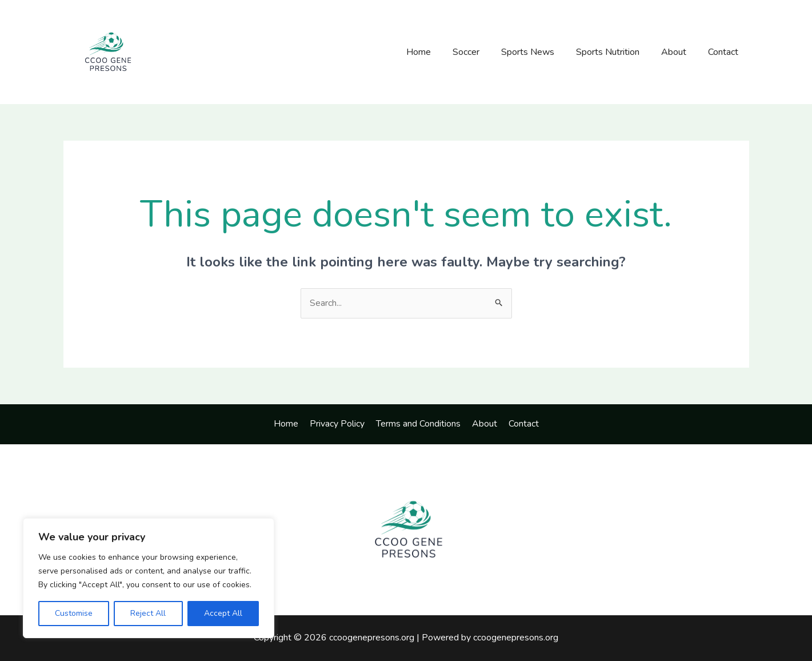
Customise (74, 613)
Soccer (481, 52)
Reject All (148, 613)
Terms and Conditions (418, 424)
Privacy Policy (339, 424)
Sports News (540, 52)
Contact (725, 52)
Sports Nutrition (616, 52)
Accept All (223, 613)
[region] (149, 578)
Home (437, 52)
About (679, 52)
